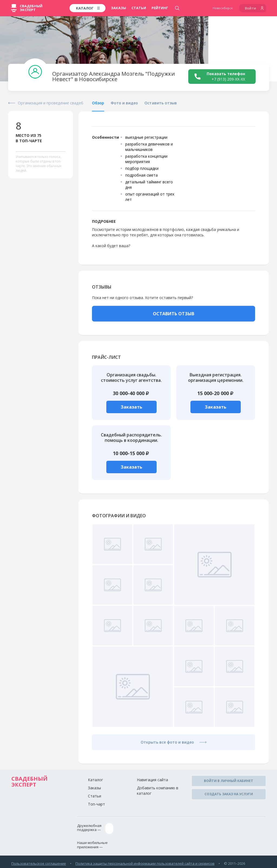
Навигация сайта (152, 779)
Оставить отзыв (161, 103)
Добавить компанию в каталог (158, 790)
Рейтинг (160, 8)
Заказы (118, 8)
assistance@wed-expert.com (136, 828)
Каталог (95, 779)
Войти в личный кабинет (229, 780)
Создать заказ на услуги (229, 792)
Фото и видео (124, 103)
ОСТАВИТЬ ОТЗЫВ (174, 314)
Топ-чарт (96, 804)
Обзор (98, 103)
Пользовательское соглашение (39, 862)
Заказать (131, 407)
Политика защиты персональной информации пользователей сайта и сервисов (145, 862)
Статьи (139, 8)
